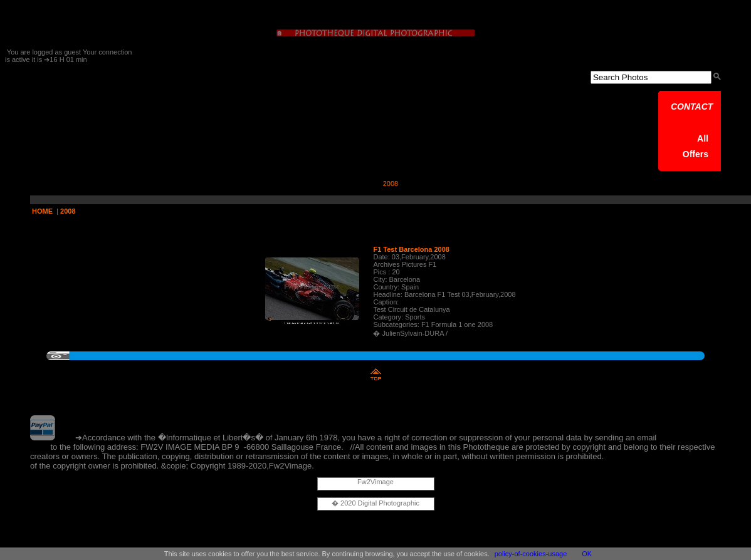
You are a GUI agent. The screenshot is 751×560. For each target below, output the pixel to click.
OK (587, 554)
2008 (68, 211)
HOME (42, 211)
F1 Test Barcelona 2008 (411, 249)
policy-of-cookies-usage (531, 554)
